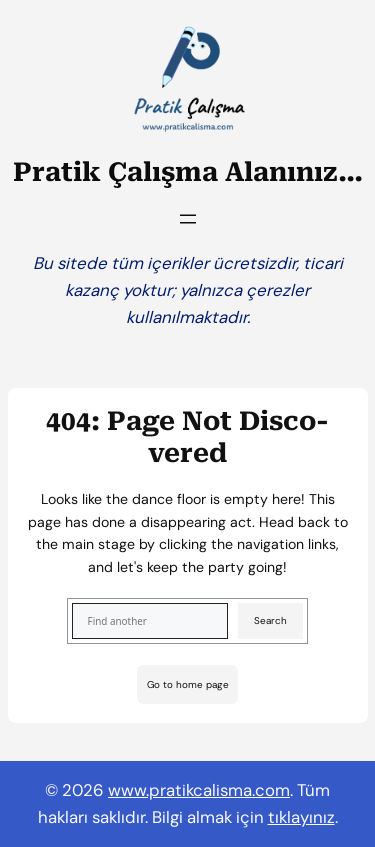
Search (270, 620)
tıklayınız (301, 817)
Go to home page (188, 684)
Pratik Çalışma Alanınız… (188, 172)
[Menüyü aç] (188, 219)
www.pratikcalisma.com (199, 790)
